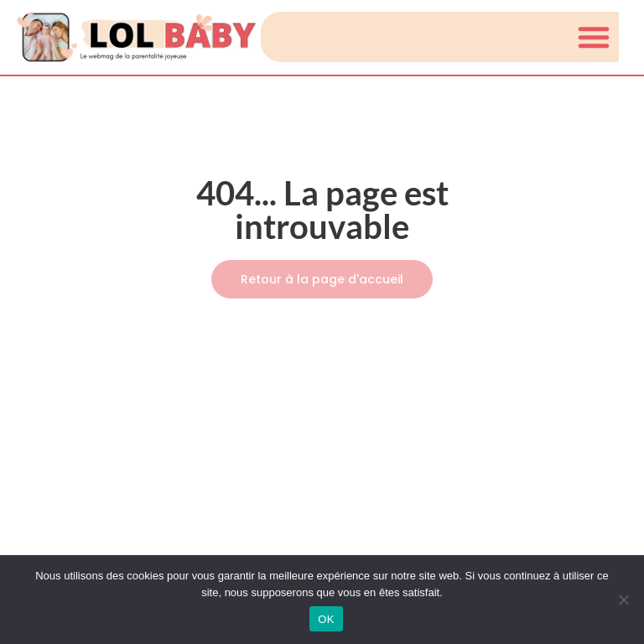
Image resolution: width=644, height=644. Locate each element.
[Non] (623, 600)
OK (326, 619)
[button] (594, 37)
